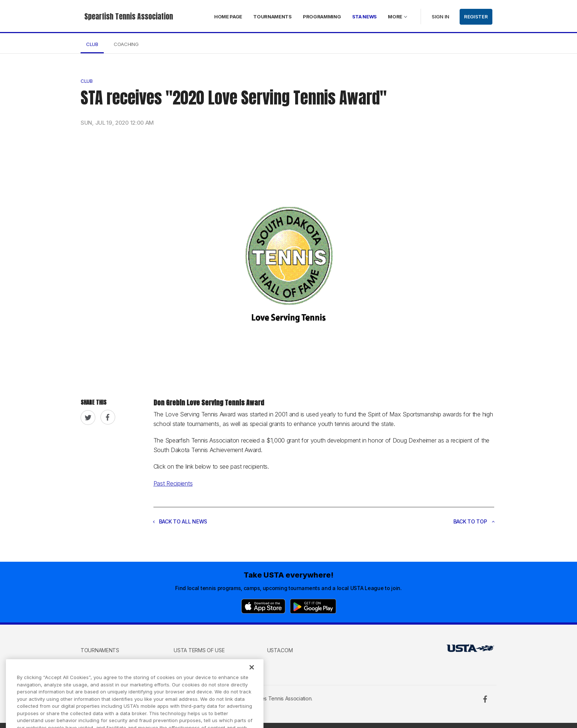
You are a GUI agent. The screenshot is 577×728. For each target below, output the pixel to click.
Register (476, 17)
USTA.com (280, 650)
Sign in (440, 17)
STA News (365, 17)
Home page (228, 17)
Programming (322, 17)
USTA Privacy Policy (201, 661)
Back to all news (180, 521)
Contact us (97, 661)
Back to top (474, 521)
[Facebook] (485, 699)
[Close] (252, 673)
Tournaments (272, 17)
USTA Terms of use (199, 650)
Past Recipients (173, 483)
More (395, 17)
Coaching (126, 44)
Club (92, 44)
